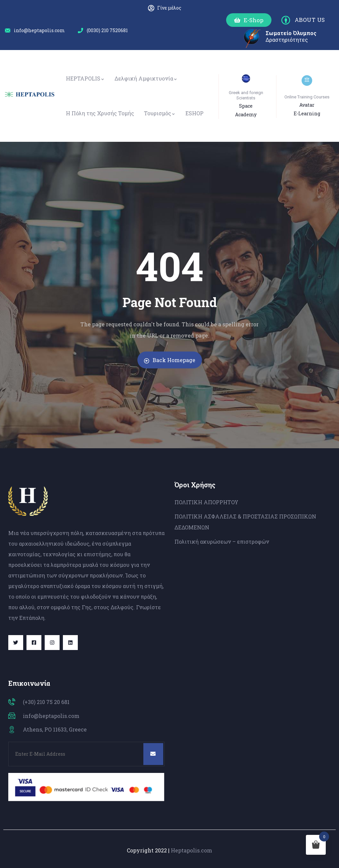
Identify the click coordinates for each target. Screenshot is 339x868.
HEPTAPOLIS (85, 78)
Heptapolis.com (192, 850)
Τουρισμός (160, 113)
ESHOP (194, 113)
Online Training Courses (307, 97)
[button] (249, 20)
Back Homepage (170, 360)
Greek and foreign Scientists (246, 95)
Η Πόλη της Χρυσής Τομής (100, 113)
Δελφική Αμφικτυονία (146, 78)
